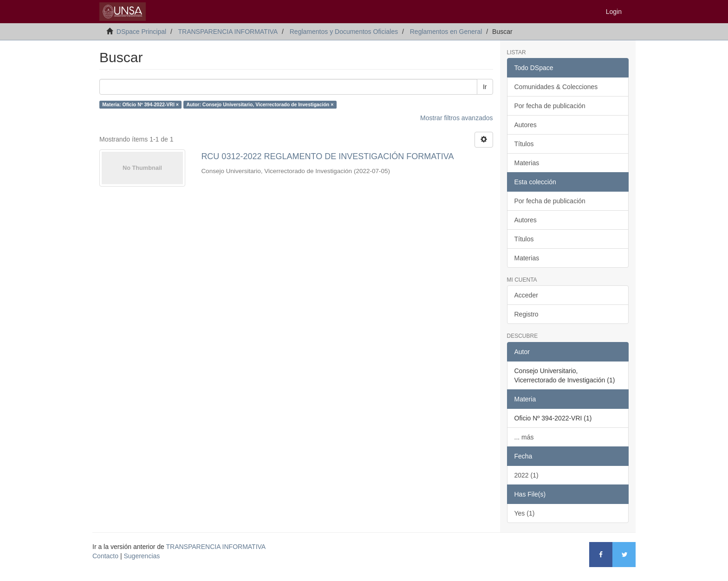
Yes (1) (525, 513)
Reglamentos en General (446, 32)
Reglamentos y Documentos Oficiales (344, 32)
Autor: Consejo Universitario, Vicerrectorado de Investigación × (260, 104)
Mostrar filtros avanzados (456, 118)
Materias (527, 163)
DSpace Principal (141, 32)
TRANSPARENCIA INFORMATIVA (228, 32)
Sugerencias (142, 556)
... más (524, 437)
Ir (485, 87)
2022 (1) (526, 475)
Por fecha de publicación (550, 106)
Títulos (524, 144)
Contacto (105, 556)
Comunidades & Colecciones (556, 87)
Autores (526, 125)
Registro (526, 314)
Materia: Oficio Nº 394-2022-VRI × (140, 104)
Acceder (526, 295)
